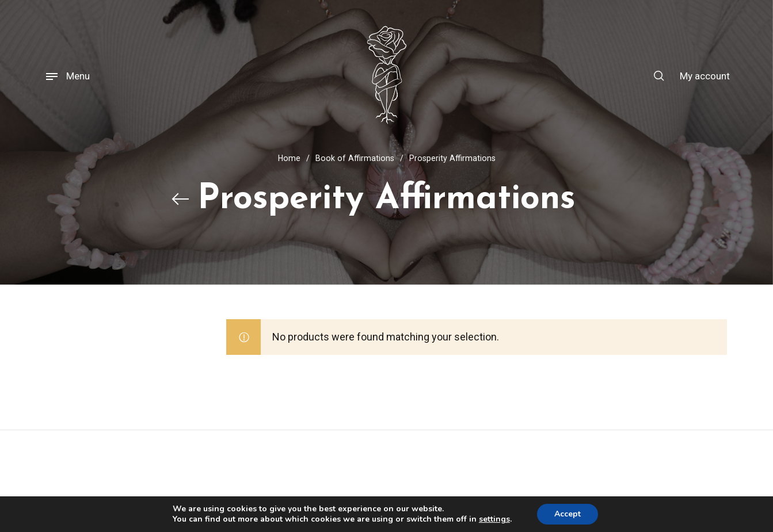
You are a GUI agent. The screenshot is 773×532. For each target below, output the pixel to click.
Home (289, 158)
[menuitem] (697, 76)
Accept (568, 514)
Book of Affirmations (355, 158)
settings (494, 519)
